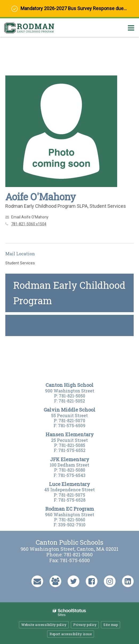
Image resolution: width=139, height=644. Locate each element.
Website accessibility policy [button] (44, 625)
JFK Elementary (70, 459)
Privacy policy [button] (85, 625)
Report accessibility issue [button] (71, 634)
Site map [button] (111, 625)
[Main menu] (131, 28)
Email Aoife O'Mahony (30, 217)
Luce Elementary (69, 484)
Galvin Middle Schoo (69, 410)
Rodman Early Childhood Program (69, 293)
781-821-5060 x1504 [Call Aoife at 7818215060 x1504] (29, 224)
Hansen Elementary (70, 434)
